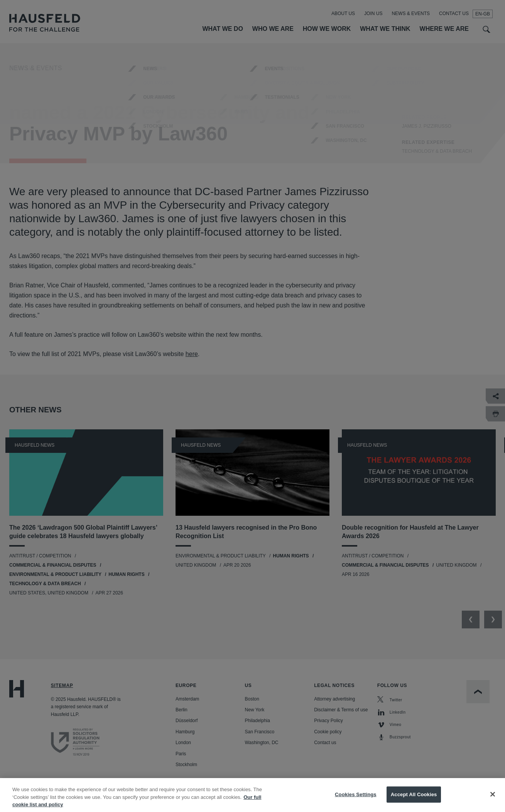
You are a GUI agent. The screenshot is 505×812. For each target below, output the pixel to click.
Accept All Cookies (414, 800)
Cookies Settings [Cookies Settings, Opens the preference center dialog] (356, 800)
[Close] (493, 800)
